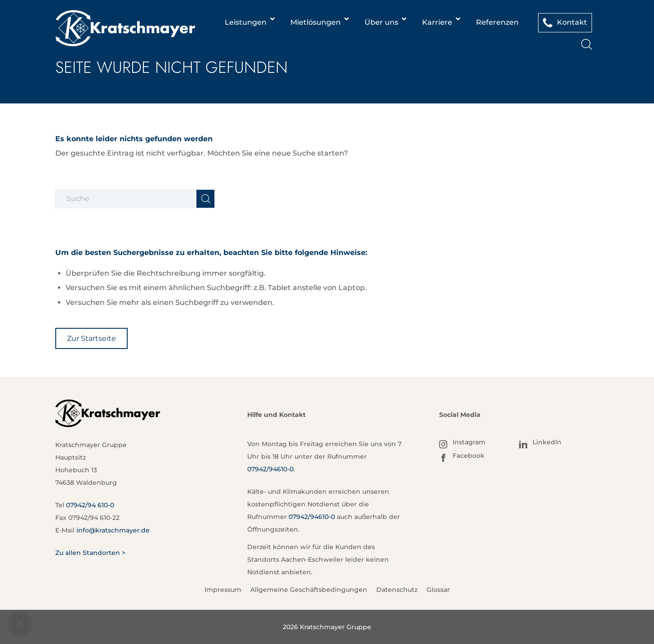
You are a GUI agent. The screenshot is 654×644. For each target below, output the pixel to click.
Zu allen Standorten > (90, 553)
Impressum (223, 590)
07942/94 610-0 (90, 505)
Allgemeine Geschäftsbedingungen (309, 590)
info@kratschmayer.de (113, 530)
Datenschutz (397, 590)
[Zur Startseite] (91, 338)
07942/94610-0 (270, 469)
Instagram (469, 442)
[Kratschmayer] (125, 28)
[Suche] (587, 46)
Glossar (438, 590)
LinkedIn (547, 442)
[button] (20, 624)
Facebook (469, 456)
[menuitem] (587, 45)
